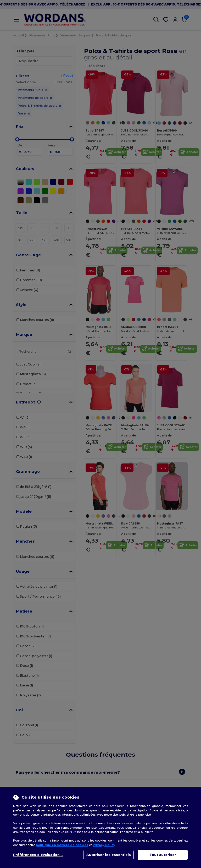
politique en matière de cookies (62, 845)
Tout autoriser (163, 855)
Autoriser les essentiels (109, 855)
